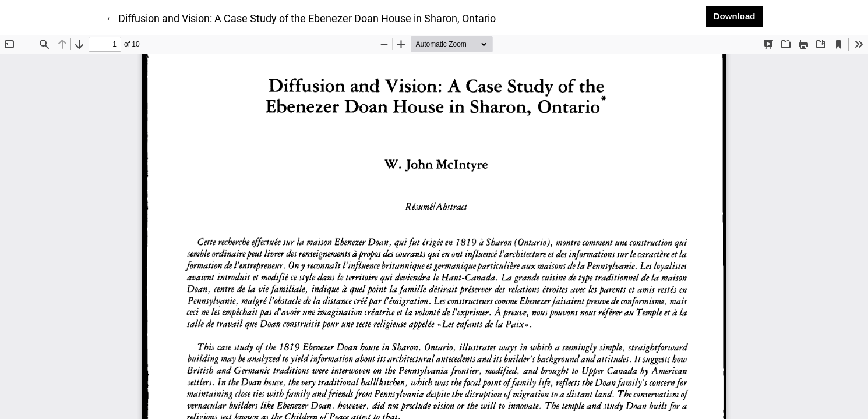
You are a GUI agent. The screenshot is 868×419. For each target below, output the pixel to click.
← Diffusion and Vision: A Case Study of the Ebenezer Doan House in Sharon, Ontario (301, 17)
